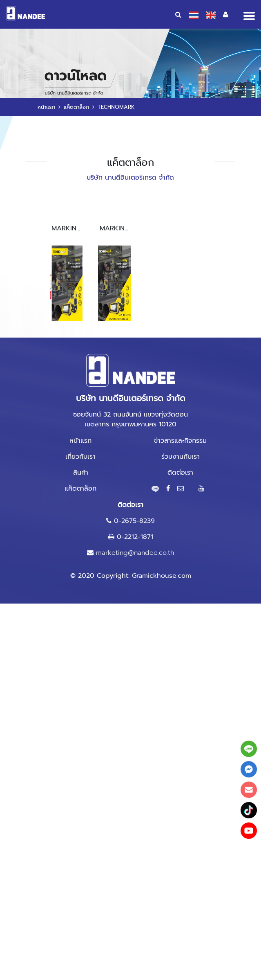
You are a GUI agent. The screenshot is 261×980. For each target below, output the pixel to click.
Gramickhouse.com (162, 576)
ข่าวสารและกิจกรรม (180, 441)
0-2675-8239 (134, 521)
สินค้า (81, 473)
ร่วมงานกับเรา (181, 457)
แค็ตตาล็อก (76, 107)
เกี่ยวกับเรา (80, 457)
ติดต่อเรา (180, 473)
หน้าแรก (46, 107)
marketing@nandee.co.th (135, 553)
